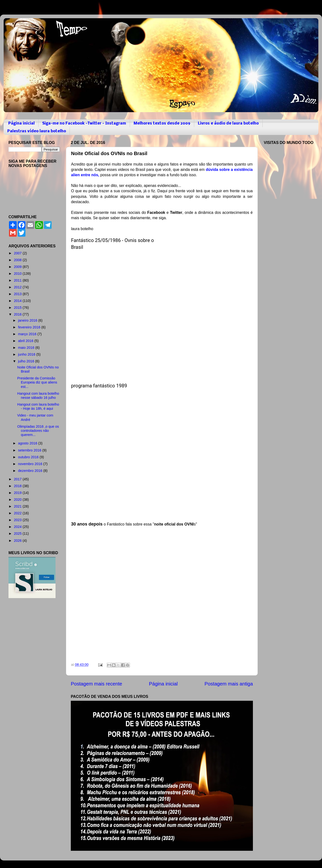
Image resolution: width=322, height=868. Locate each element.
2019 (18, 493)
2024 (18, 527)
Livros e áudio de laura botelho (228, 123)
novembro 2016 (31, 464)
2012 (18, 287)
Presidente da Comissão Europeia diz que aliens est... (37, 382)
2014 (18, 301)
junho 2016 (27, 354)
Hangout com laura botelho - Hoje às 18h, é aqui (38, 406)
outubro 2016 (29, 457)
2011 (18, 280)
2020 (18, 500)
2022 (18, 513)
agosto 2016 (28, 443)
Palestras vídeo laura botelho (37, 131)
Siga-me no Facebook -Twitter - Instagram (84, 123)
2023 (18, 520)
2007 (18, 253)
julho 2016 (27, 361)
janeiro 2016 (28, 320)
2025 (18, 534)
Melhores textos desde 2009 (162, 123)
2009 (18, 267)
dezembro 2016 (31, 471)
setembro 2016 (30, 450)
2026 (18, 541)
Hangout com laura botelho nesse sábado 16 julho (38, 396)
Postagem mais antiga (229, 684)
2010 (18, 274)
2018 (18, 486)
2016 (18, 314)
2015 (18, 308)
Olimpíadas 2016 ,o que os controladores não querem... (38, 431)
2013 (18, 294)
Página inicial (21, 123)
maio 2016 (27, 348)
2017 (18, 479)
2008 (18, 260)
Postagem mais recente (97, 684)
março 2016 (28, 334)
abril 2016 (26, 341)
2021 (18, 506)
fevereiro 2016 (30, 327)
